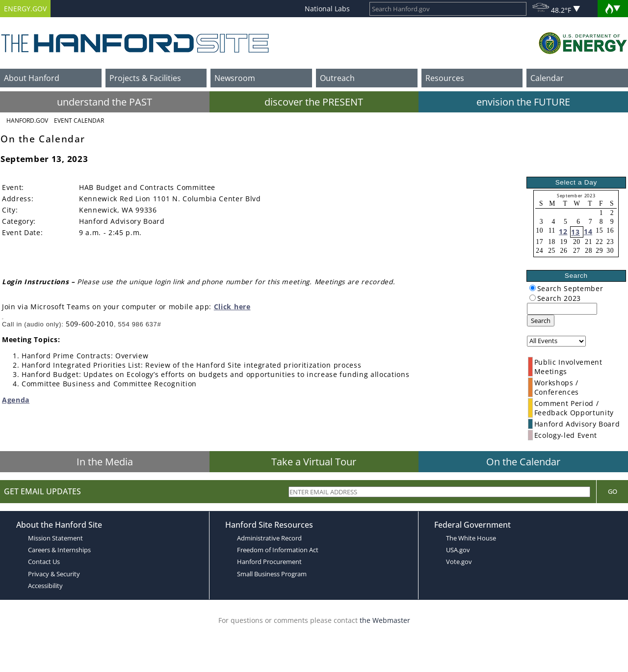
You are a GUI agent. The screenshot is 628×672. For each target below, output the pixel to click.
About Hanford (32, 78)
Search (541, 321)
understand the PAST (105, 102)
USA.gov (458, 550)
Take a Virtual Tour (314, 462)
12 (563, 231)
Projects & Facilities (145, 78)
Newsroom (235, 78)
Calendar (547, 78)
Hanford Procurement (269, 562)
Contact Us (44, 562)
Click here (232, 307)
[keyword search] (562, 309)
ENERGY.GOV (25, 9)
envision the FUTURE (523, 102)
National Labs (327, 9)
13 (575, 232)
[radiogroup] (533, 288)
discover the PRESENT (314, 102)
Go (613, 491)
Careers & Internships (59, 550)
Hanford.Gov (27, 121)
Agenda (16, 400)
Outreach (337, 78)
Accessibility (45, 586)
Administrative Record (269, 538)
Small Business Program (272, 574)
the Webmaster (385, 620)
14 (588, 231)
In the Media (105, 462)
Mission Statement (55, 538)
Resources (445, 78)
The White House (471, 538)
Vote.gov (459, 562)
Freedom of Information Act (278, 550)
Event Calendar (79, 121)
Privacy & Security (54, 574)
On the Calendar (523, 462)
